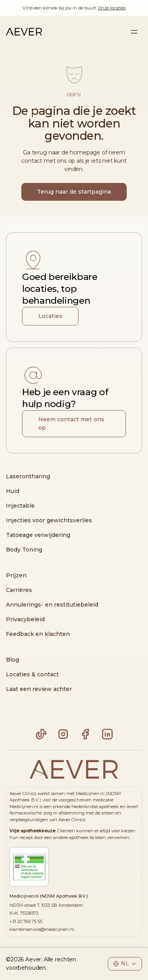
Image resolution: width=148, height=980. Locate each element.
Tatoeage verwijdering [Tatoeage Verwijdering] (38, 535)
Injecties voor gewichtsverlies (49, 520)
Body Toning (24, 550)
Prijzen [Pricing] (16, 575)
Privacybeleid (25, 619)
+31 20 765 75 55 (26, 921)
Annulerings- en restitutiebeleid (52, 605)
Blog (12, 660)
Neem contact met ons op (71, 423)
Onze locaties (112, 8)
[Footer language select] (125, 964)
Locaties (50, 316)
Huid (13, 491)
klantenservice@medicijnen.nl (42, 929)
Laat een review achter (39, 689)
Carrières (19, 590)
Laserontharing (28, 476)
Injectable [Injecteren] (20, 506)
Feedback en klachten (38, 634)
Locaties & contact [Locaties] (32, 674)
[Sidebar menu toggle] (134, 32)
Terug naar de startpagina (74, 192)
